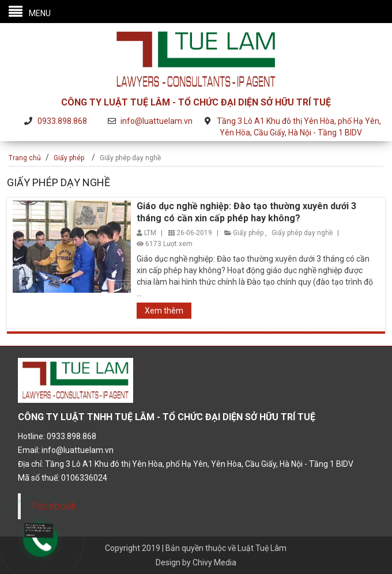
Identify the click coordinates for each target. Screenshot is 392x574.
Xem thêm (164, 311)
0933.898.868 (62, 121)
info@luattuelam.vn (157, 121)
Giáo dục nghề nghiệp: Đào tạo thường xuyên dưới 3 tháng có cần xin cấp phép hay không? (246, 212)
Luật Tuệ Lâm (262, 548)
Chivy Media (214, 562)
